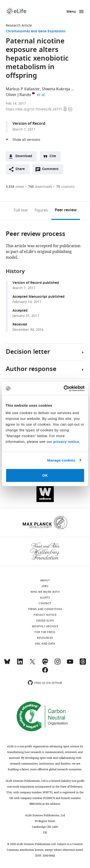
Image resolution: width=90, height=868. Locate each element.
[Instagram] (58, 664)
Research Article (19, 26)
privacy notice (66, 442)
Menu (71, 12)
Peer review (66, 210)
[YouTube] (70, 664)
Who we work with (45, 592)
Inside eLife (45, 621)
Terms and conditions (45, 609)
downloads (40, 187)
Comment (52, 170)
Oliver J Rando (18, 95)
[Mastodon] (45, 664)
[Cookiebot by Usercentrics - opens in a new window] (64, 388)
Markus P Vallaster (23, 89)
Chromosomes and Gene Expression (36, 31)
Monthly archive (45, 626)
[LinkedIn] (20, 664)
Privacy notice (45, 615)
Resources (45, 638)
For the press (45, 632)
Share (20, 169)
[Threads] (83, 664)
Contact (45, 603)
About (45, 580)
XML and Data (45, 644)
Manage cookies (61, 460)
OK (45, 475)
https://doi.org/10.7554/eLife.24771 (34, 109)
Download (24, 156)
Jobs (45, 586)
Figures (41, 210)
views (15, 187)
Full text (21, 210)
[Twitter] (32, 664)
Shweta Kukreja (56, 89)
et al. (42, 95)
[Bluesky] (7, 664)
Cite (53, 156)
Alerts (45, 598)
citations (65, 187)
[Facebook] (45, 672)
